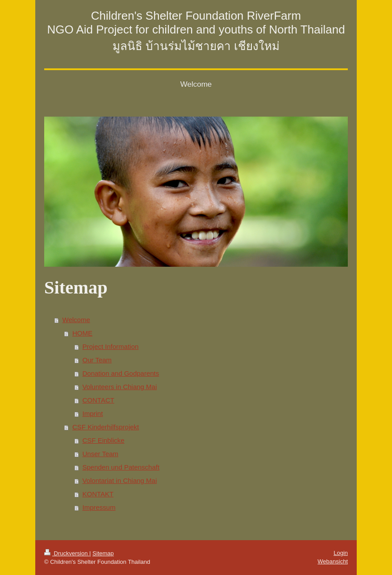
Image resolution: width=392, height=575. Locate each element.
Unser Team (101, 454)
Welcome (76, 320)
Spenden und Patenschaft (121, 467)
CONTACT (98, 400)
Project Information (111, 346)
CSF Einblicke (104, 440)
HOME (82, 333)
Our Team (97, 360)
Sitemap (103, 553)
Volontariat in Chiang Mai (120, 481)
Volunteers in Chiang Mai (120, 387)
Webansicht (333, 561)
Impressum (99, 507)
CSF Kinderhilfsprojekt (106, 427)
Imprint (93, 413)
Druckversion (67, 553)
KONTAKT (98, 494)
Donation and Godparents (121, 373)
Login (341, 553)
